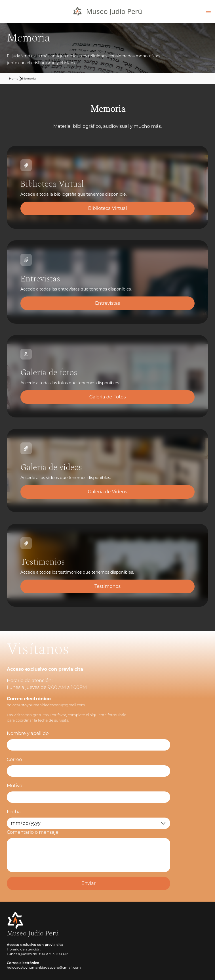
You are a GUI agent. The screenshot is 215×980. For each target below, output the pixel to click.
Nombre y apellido (28, 733)
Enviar (88, 883)
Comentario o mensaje (33, 832)
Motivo (15, 786)
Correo (14, 759)
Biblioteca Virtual (107, 208)
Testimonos (107, 586)
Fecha (14, 812)
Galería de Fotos (108, 397)
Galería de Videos (107, 492)
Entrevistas (107, 303)
